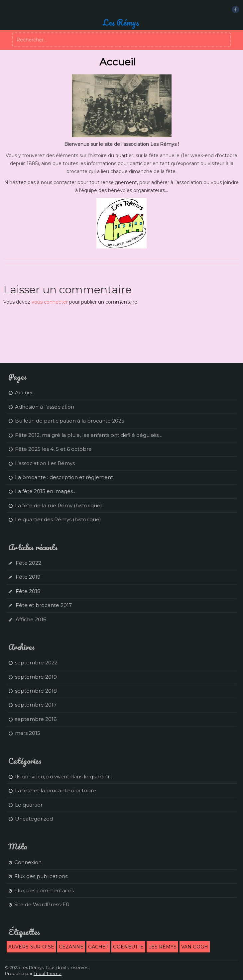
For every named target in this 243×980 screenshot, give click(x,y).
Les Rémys (121, 22)
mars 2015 (28, 733)
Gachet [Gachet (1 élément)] (98, 947)
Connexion (28, 862)
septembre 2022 (36, 663)
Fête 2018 (28, 591)
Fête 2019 (28, 577)
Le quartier (29, 805)
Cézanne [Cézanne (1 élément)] (71, 947)
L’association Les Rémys (45, 463)
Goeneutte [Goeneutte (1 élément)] (128, 947)
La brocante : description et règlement (64, 477)
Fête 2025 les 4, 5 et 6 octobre (53, 449)
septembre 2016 (36, 719)
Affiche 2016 (31, 619)
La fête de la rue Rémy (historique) (59, 505)
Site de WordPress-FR (42, 904)
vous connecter (50, 302)
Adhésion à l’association (45, 407)
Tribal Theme (48, 973)
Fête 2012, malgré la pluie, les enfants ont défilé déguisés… (89, 435)
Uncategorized (34, 819)
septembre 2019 (36, 677)
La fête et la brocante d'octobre (56, 790)
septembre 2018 (36, 691)
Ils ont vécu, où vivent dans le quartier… (64, 777)
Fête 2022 (28, 563)
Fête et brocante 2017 (44, 605)
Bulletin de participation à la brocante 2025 (70, 421)
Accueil (24, 392)
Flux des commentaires (44, 890)
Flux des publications (41, 876)
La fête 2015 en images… (46, 491)
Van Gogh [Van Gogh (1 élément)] (195, 947)
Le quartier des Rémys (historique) (58, 519)
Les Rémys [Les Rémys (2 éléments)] (162, 947)
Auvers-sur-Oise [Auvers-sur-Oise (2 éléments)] (31, 947)
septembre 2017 (36, 705)
